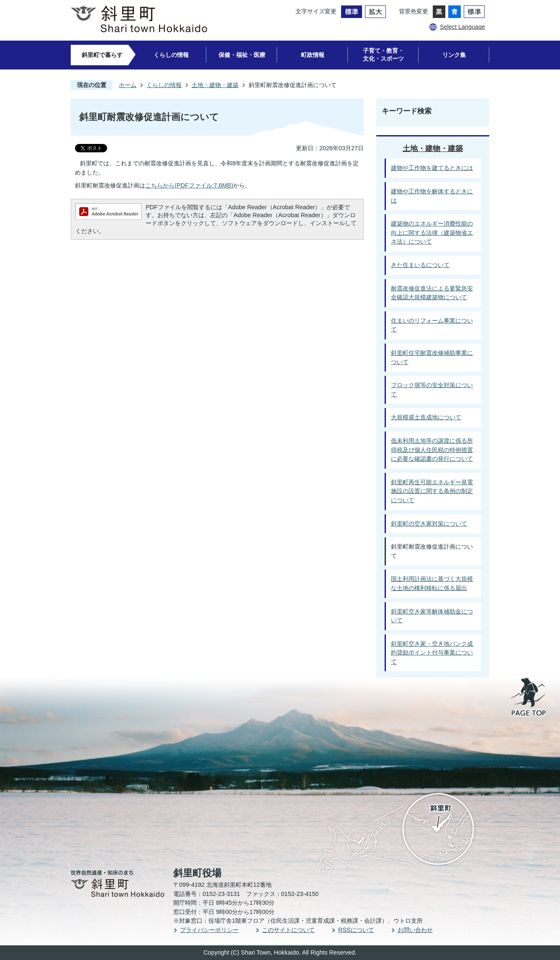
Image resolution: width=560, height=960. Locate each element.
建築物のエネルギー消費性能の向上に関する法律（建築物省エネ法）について (432, 232)
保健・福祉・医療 (242, 55)
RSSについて (356, 930)
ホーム (128, 85)
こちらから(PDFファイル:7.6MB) (189, 185)
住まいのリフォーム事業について (432, 325)
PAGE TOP (529, 698)
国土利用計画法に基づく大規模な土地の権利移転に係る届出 (432, 583)
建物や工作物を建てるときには (432, 168)
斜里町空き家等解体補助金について (432, 616)
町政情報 (313, 55)
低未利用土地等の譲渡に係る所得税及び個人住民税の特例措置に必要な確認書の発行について (432, 450)
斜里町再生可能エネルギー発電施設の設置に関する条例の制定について (432, 491)
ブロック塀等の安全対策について (432, 390)
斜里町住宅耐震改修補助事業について (432, 357)
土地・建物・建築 (215, 85)
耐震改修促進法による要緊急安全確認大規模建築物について (432, 293)
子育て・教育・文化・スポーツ (383, 55)
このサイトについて (288, 930)
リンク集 (454, 55)
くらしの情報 (171, 55)
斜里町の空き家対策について (429, 524)
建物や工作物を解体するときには (432, 196)
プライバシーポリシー (209, 930)
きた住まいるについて (420, 265)
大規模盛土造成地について (426, 417)
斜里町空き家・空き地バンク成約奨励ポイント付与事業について (432, 653)
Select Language (462, 27)
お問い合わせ (415, 930)
